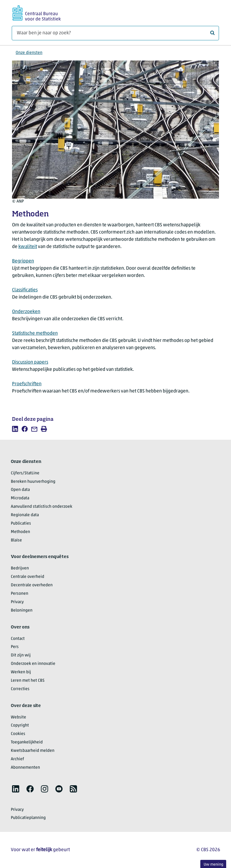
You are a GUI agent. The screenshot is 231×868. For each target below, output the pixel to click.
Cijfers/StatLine (25, 473)
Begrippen (23, 261)
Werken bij (21, 672)
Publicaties (21, 524)
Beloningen (22, 611)
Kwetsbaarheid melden (33, 751)
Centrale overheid (28, 577)
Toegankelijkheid (27, 742)
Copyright (20, 725)
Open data (20, 490)
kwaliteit (28, 247)
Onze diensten (29, 53)
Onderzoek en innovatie (33, 664)
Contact (18, 639)
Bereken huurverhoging (33, 482)
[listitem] (15, 429)
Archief (17, 759)
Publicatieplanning (28, 818)
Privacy (17, 602)
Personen (20, 594)
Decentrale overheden (32, 585)
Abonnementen (25, 768)
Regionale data (25, 515)
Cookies (18, 734)
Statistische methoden (35, 333)
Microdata (20, 498)
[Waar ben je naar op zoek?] (115, 33)
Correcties (20, 689)
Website (18, 717)
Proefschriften (27, 384)
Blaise (16, 540)
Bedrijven (20, 568)
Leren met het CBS (28, 681)
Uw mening (213, 865)
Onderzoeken (26, 312)
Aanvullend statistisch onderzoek (42, 507)
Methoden (20, 532)
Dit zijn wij (21, 655)
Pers (15, 647)
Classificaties (25, 290)
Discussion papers (30, 362)
